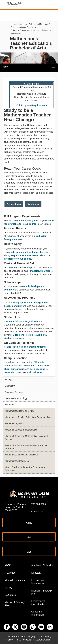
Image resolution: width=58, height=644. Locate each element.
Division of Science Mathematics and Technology (31, 30)
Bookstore (10, 595)
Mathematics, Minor (14, 423)
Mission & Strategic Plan (15, 604)
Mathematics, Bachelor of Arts (19, 411)
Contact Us (37, 511)
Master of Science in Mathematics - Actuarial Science (26, 438)
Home (13, 24)
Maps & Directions (15, 580)
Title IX (17, 640)
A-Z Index (10, 573)
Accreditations (43, 640)
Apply (29, 523)
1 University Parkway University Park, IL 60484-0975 (15, 507)
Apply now (33, 204)
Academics (22, 24)
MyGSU (9, 565)
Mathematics (16, 33)
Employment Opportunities (39, 603)
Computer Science (14, 392)
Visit (29, 537)
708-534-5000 (39, 504)
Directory (36, 573)
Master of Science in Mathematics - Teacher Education (26, 447)
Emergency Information (38, 582)
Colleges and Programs (38, 24)
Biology (9, 380)
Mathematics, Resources (17, 461)
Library (8, 588)
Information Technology (16, 398)
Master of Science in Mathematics (21, 430)
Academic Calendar (42, 565)
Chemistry (10, 386)
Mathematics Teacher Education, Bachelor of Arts (29, 417)
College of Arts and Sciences (23, 27)
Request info (14, 204)
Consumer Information (38, 613)
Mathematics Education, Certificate (22, 455)
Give (29, 552)
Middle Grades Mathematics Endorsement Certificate (25, 469)
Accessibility (28, 640)
